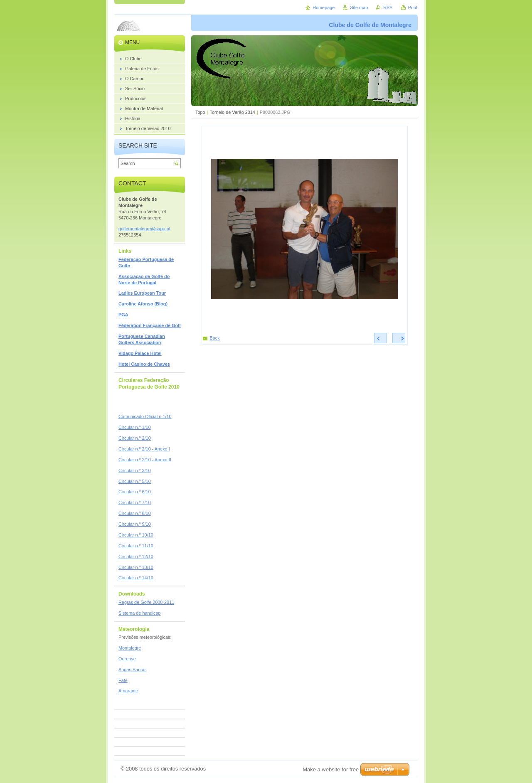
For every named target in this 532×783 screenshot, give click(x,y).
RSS (388, 7)
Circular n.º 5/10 (135, 481)
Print (413, 7)
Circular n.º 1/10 (135, 427)
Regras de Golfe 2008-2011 (146, 602)
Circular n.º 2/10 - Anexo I (144, 449)
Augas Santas (133, 670)
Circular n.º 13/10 (136, 567)
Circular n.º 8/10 (135, 513)
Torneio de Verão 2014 (232, 112)
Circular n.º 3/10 (135, 470)
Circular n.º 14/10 (136, 578)
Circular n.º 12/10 (136, 556)
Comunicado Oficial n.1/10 (145, 416)
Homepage (324, 7)
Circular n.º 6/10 (135, 492)
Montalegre (130, 648)
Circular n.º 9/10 (135, 524)
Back (215, 338)
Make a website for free (331, 769)
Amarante (128, 691)
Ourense (127, 659)
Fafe (123, 680)
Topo (200, 112)
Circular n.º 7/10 (135, 502)
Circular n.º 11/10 (136, 546)
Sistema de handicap (140, 613)
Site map (359, 7)
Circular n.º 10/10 (136, 535)
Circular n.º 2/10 (135, 438)
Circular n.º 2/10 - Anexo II (145, 460)
